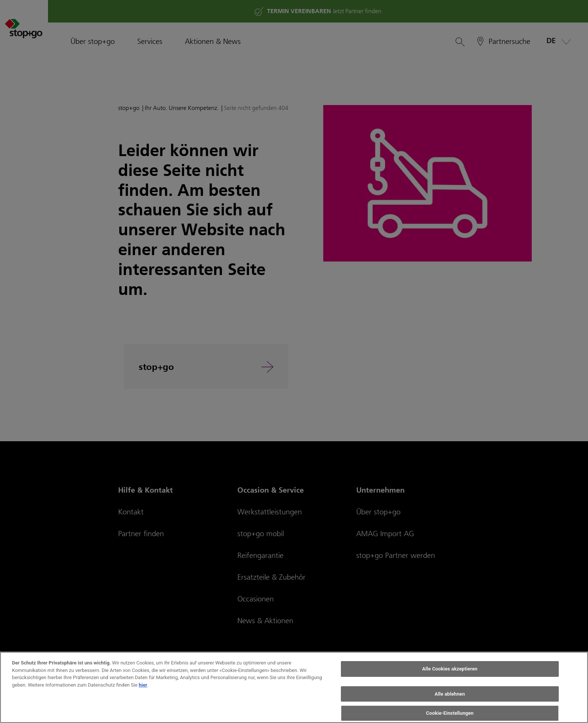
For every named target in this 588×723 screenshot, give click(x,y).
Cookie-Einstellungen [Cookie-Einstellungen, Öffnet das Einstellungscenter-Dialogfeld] (450, 713)
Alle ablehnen (450, 694)
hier (143, 685)
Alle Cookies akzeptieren (450, 669)
